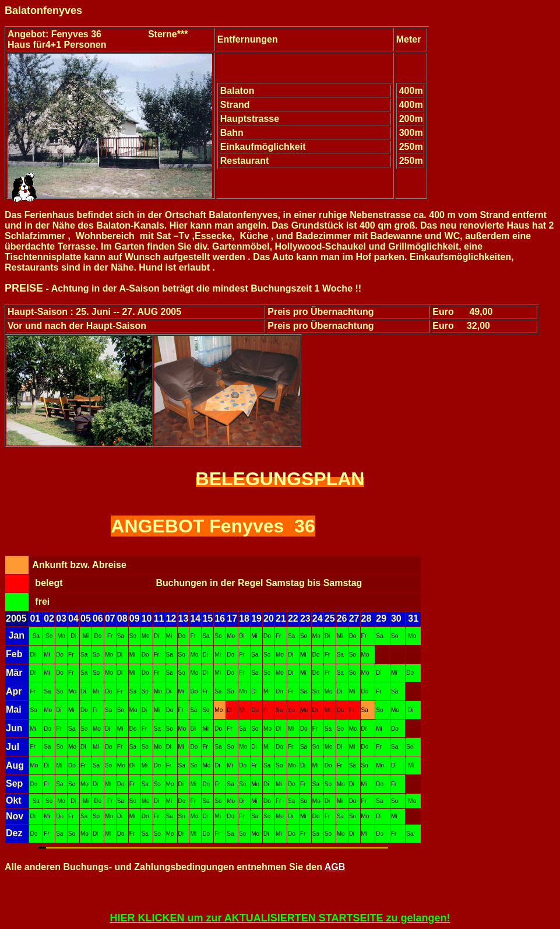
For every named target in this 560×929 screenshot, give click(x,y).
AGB (335, 867)
